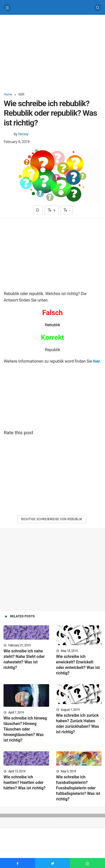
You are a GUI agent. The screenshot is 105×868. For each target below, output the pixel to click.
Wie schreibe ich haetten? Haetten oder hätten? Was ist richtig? (25, 782)
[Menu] (7, 8)
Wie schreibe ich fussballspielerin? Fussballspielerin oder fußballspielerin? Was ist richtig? (78, 788)
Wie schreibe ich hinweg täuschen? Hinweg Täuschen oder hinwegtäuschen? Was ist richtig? (25, 729)
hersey (23, 134)
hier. (97, 361)
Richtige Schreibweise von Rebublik (52, 519)
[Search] (98, 8)
